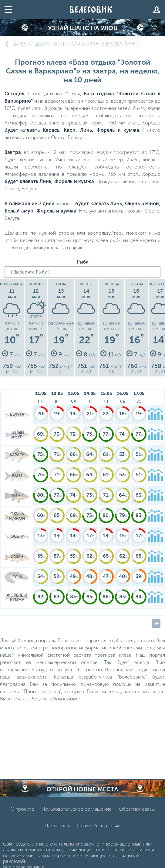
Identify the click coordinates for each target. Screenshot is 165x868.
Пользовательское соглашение (77, 809)
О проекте (22, 809)
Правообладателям (99, 826)
